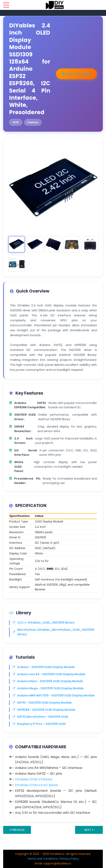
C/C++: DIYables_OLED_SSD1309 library (43, 623)
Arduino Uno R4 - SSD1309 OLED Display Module (49, 674)
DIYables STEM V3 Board (34, 779)
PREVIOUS (17, 830)
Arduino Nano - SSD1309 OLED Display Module (48, 681)
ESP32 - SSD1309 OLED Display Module (42, 703)
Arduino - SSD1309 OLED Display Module (44, 667)
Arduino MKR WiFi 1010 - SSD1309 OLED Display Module (54, 695)
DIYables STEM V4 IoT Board (36, 785)
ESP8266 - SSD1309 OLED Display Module (44, 710)
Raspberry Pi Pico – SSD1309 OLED (39, 724)
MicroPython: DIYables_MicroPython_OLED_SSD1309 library (53, 632)
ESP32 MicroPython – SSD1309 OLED (41, 717)
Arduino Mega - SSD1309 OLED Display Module (48, 688)
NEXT (89, 830)
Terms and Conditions (42, 859)
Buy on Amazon (76, 74)
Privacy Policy (70, 859)
